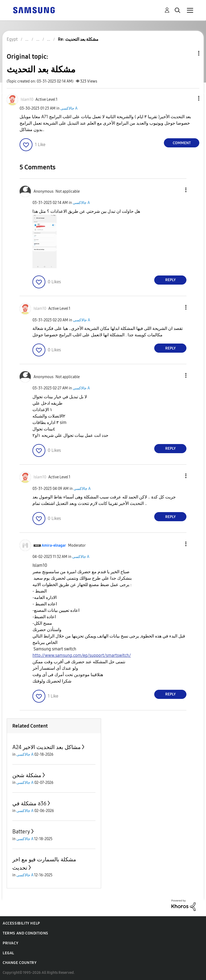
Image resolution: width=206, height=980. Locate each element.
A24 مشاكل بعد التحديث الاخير (47, 747)
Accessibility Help (21, 923)
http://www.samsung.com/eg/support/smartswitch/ (82, 655)
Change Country (20, 963)
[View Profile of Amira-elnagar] (54, 545)
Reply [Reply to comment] (170, 280)
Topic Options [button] (190, 53)
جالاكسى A (69, 108)
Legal (8, 953)
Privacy (10, 943)
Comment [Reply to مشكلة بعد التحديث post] (182, 143)
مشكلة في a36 (29, 803)
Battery (21, 832)
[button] (190, 98)
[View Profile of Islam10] (27, 100)
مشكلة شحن (27, 775)
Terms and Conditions (25, 933)
